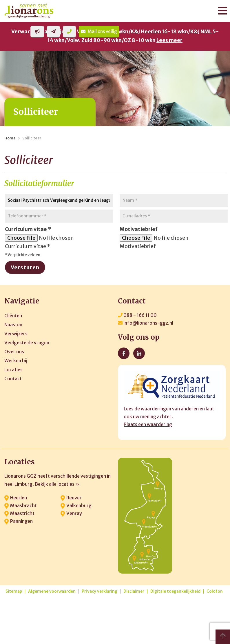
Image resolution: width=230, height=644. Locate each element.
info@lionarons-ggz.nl (146, 323)
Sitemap (14, 591)
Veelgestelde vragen (27, 343)
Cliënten (13, 316)
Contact (13, 379)
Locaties (13, 370)
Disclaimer (134, 591)
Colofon (215, 591)
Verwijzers (16, 334)
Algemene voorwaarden (52, 591)
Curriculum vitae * (28, 246)
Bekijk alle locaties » (57, 484)
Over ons (14, 352)
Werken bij (16, 361)
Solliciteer (32, 138)
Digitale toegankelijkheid (175, 591)
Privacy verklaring (100, 591)
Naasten (13, 325)
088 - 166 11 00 (137, 315)
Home (10, 138)
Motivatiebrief (138, 246)
